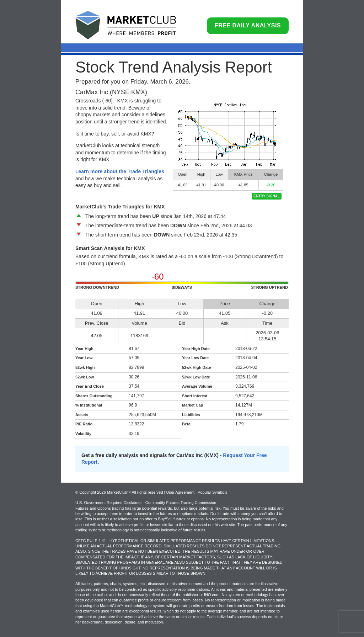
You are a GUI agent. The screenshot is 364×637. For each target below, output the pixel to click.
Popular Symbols (212, 492)
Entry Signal (267, 196)
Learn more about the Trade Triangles (120, 171)
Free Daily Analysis (248, 25)
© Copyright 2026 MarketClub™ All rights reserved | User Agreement (135, 492)
